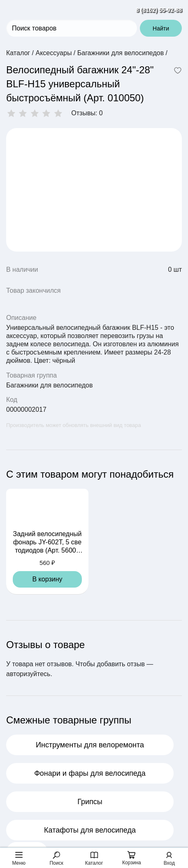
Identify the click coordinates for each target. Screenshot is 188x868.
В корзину (47, 579)
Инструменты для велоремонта (90, 745)
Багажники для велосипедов (49, 385)
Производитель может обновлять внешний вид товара (74, 425)
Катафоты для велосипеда (90, 830)
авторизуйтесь (28, 674)
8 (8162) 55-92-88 (159, 10)
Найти (161, 28)
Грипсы (90, 802)
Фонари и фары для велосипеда (90, 773)
